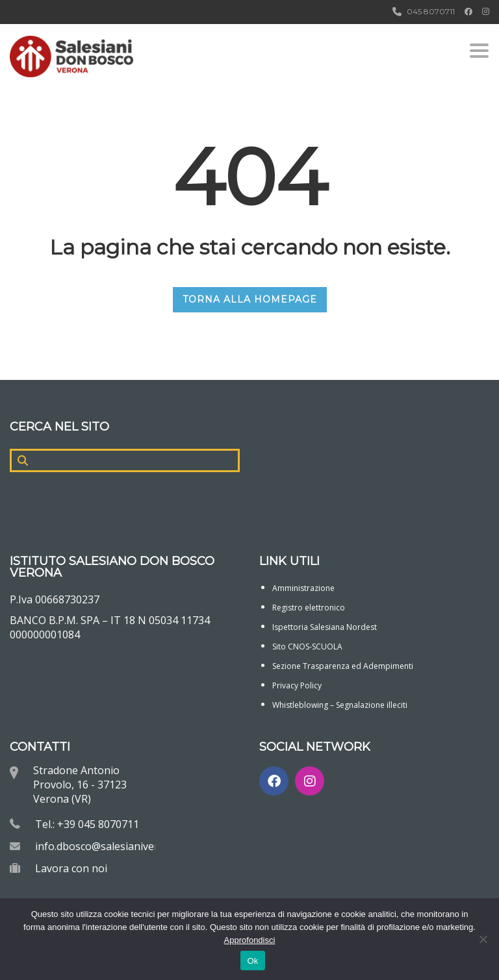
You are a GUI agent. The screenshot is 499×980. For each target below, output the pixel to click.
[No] (483, 939)
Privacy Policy (297, 685)
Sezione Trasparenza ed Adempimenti (343, 666)
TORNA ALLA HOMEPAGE (250, 299)
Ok (252, 961)
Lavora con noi (71, 868)
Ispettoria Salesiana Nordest (325, 627)
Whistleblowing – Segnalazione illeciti (340, 705)
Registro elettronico (309, 608)
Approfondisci (250, 940)
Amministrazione (303, 588)
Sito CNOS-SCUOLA (307, 647)
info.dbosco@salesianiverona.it (110, 846)
